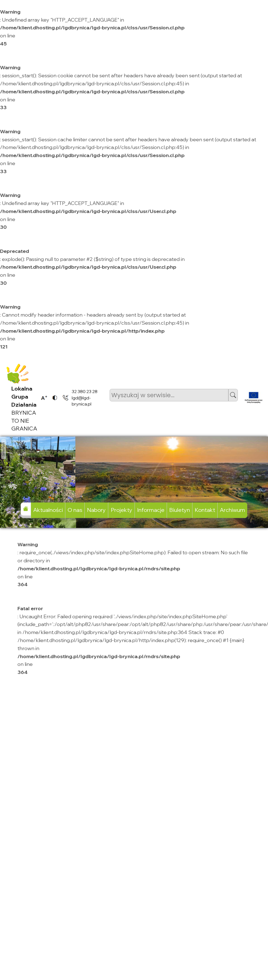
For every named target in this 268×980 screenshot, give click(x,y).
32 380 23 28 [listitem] (85, 391)
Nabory (96, 510)
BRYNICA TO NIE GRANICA (24, 408)
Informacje (151, 510)
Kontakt (205, 510)
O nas (75, 510)
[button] (233, 395)
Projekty (122, 510)
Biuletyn (180, 510)
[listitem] (42, 398)
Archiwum (232, 510)
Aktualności (48, 510)
